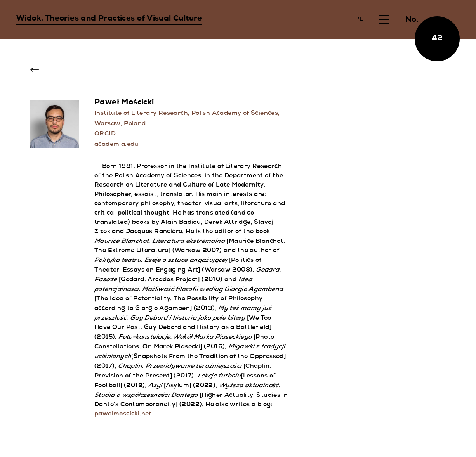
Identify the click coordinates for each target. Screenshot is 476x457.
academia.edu (116, 145)
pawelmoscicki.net (123, 414)
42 (437, 39)
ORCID (105, 134)
